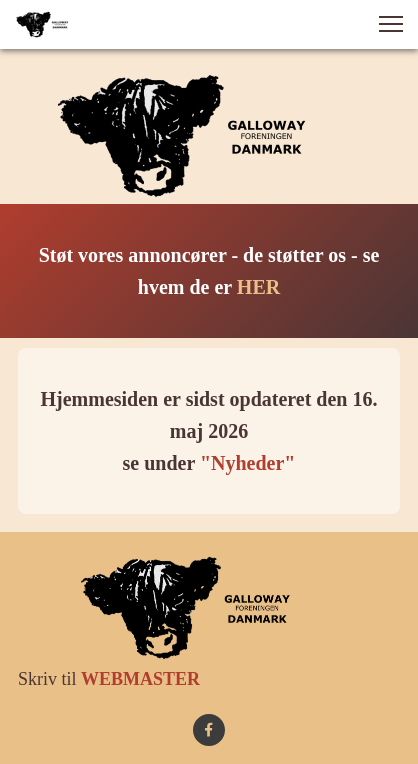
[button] (391, 24)
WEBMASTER (140, 679)
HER (258, 287)
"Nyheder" (248, 463)
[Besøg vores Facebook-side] (209, 730)
